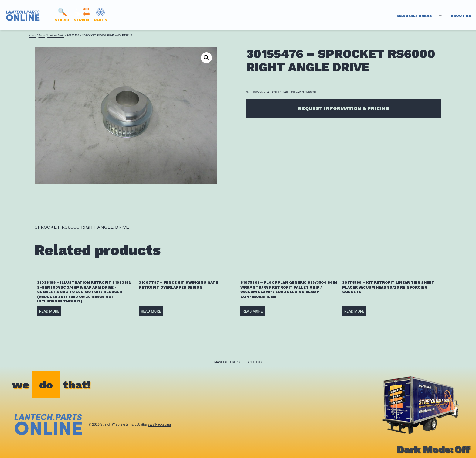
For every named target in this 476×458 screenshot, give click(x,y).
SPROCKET (312, 92)
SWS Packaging (159, 424)
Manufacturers (414, 16)
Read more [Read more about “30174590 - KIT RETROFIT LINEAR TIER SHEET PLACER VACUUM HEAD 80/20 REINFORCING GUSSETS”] (354, 311)
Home (32, 36)
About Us (461, 16)
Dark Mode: (433, 449)
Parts (41, 36)
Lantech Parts (56, 36)
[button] (206, 58)
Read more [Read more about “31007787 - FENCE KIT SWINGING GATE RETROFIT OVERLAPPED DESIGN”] (151, 311)
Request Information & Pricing (344, 108)
